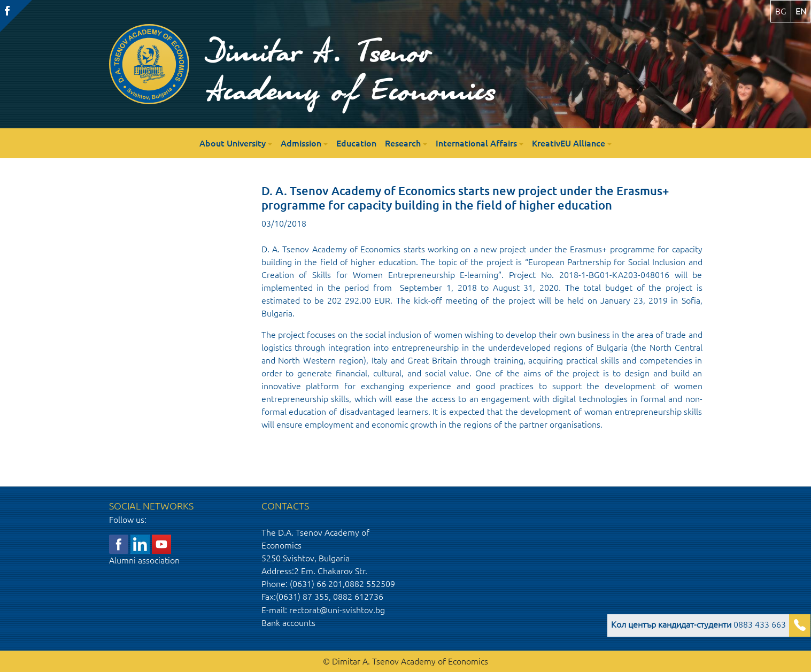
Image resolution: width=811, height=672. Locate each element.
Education (356, 143)
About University (233, 143)
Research (403, 143)
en (801, 11)
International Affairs (476, 143)
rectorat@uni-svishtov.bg (337, 610)
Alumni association (144, 560)
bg (781, 11)
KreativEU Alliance (569, 143)
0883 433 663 (698, 624)
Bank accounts (288, 623)
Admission (301, 143)
